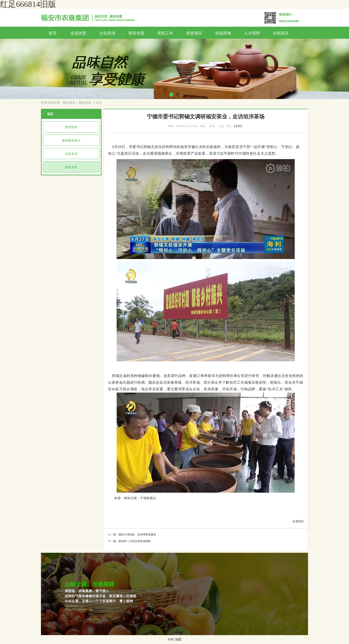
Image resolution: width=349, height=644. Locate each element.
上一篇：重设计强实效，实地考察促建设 (132, 535)
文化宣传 (107, 33)
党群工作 (165, 33)
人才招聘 (252, 33)
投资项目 (194, 33)
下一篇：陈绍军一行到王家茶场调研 (129, 541)
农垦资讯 (71, 154)
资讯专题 (136, 33)
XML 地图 (174, 639)
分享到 (297, 521)
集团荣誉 (71, 127)
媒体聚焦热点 (71, 140)
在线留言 (281, 33)
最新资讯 (85, 103)
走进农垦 (78, 33)
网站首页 (69, 103)
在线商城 (223, 33)
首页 (53, 33)
